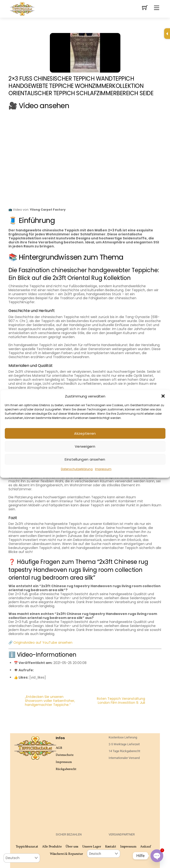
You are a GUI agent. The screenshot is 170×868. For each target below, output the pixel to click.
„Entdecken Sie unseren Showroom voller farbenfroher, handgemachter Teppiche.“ (42, 701)
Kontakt (111, 847)
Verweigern (85, 446)
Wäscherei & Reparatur (66, 854)
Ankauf (145, 847)
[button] (163, 396)
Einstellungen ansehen (85, 459)
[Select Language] (104, 854)
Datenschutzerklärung (77, 469)
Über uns (72, 847)
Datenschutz (65, 755)
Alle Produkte (52, 847)
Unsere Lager (92, 847)
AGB (59, 748)
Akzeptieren (85, 433)
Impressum (103, 469)
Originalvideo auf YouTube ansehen (43, 643)
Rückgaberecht (66, 769)
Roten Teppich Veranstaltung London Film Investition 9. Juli (129, 701)
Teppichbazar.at (27, 847)
